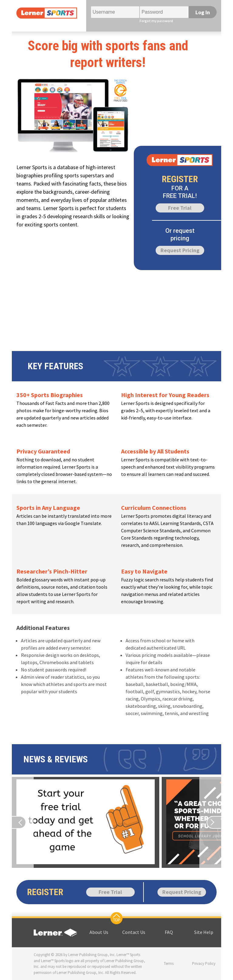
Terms (169, 963)
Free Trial (180, 208)
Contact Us (134, 932)
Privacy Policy (204, 963)
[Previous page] (23, 822)
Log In (203, 12)
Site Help (204, 932)
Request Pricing (180, 250)
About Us (99, 932)
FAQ (169, 932)
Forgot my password (156, 21)
